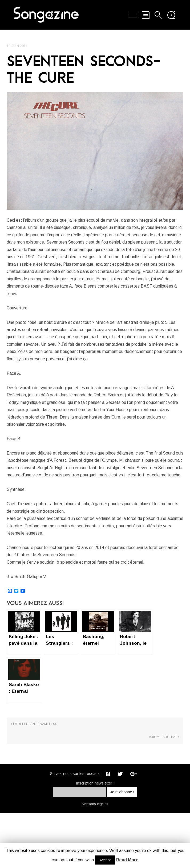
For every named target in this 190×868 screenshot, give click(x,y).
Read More (127, 860)
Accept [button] (105, 860)
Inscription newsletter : (95, 838)
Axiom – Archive (163, 792)
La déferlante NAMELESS (35, 792)
